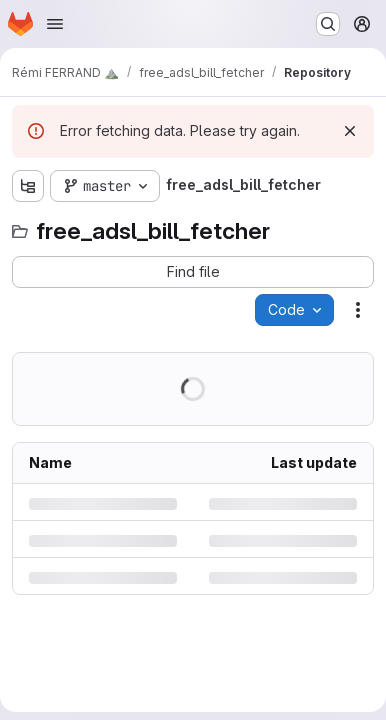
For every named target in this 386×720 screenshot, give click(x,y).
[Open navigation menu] (55, 24)
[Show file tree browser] (28, 186)
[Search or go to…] (328, 24)
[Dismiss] (350, 131)
